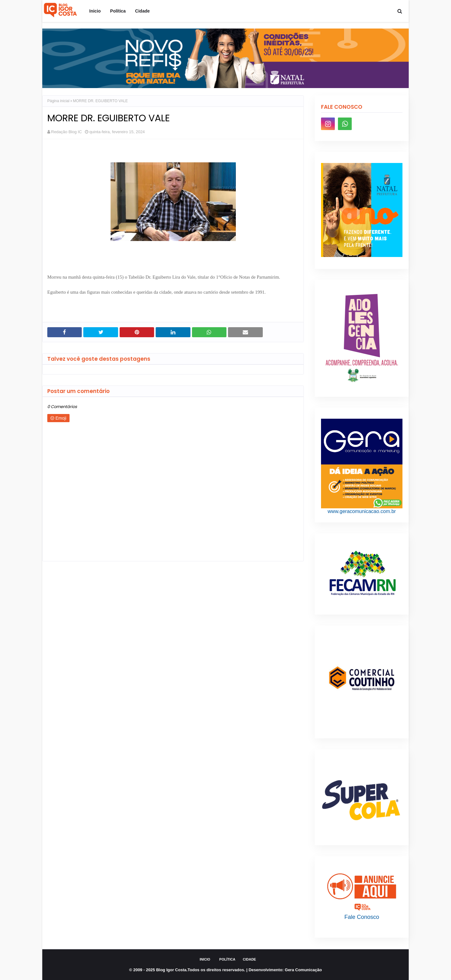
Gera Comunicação (303, 970)
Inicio (205, 959)
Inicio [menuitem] (95, 11)
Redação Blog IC (66, 132)
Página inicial (58, 101)
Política (227, 959)
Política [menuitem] (118, 11)
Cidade (249, 959)
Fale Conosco (362, 917)
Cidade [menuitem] (142, 11)
